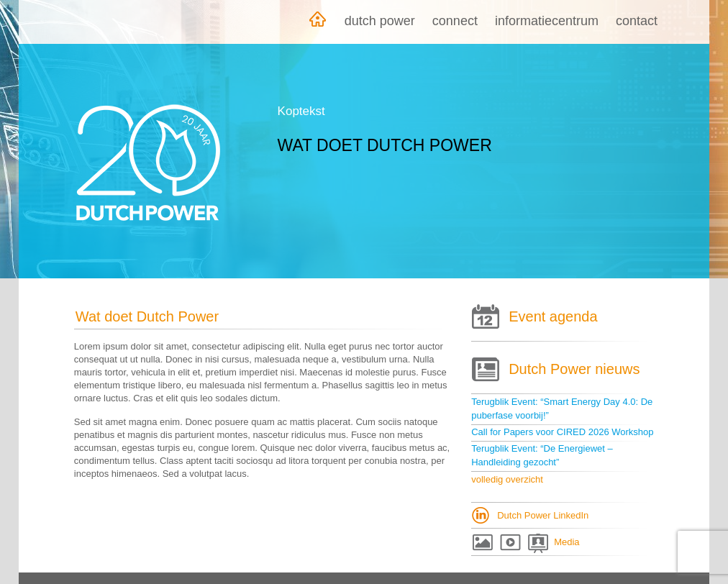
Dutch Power (380, 21)
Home (317, 22)
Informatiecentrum (547, 21)
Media (567, 542)
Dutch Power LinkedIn (543, 515)
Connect (455, 21)
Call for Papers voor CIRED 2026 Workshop (562, 432)
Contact (637, 21)
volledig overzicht (507, 479)
